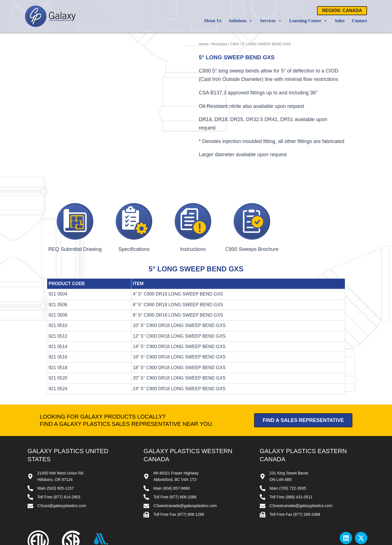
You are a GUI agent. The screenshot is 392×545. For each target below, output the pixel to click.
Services (271, 21)
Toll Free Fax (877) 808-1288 (179, 481)
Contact (359, 21)
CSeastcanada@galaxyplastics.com (301, 472)
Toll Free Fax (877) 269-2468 (295, 481)
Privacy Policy (354, 522)
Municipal (219, 44)
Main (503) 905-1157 (56, 455)
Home (204, 44)
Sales (340, 21)
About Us (213, 21)
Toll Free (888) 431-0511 (291, 464)
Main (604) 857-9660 (172, 455)
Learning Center (308, 21)
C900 (234, 44)
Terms (327, 522)
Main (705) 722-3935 (288, 455)
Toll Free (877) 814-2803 (59, 464)
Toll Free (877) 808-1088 (175, 464)
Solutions (241, 21)
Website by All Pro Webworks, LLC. (227, 542)
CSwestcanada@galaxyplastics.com (185, 472)
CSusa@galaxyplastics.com (62, 472)
